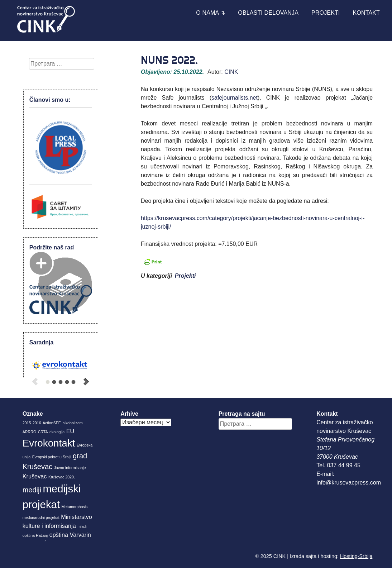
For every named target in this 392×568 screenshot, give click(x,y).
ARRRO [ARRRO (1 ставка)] (29, 432)
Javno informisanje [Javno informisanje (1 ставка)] (70, 468)
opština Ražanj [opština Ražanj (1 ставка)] (35, 535)
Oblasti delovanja (268, 13)
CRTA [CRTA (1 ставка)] (43, 432)
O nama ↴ (211, 13)
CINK (231, 72)
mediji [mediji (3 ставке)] (32, 490)
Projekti (326, 13)
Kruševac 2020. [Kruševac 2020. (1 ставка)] (62, 477)
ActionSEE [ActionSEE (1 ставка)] (52, 423)
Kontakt (367, 13)
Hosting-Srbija (356, 556)
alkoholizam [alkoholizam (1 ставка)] (72, 423)
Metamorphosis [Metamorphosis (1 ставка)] (74, 507)
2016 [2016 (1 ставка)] (37, 423)
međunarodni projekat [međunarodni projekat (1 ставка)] (41, 517)
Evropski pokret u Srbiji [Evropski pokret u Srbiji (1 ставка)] (52, 457)
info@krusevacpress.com (349, 483)
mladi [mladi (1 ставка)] (82, 526)
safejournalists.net (235, 98)
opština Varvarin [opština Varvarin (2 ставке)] (70, 535)
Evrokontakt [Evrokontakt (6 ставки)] (49, 443)
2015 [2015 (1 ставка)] (27, 423)
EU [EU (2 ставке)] (70, 431)
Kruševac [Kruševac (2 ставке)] (35, 476)
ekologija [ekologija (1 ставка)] (57, 432)
